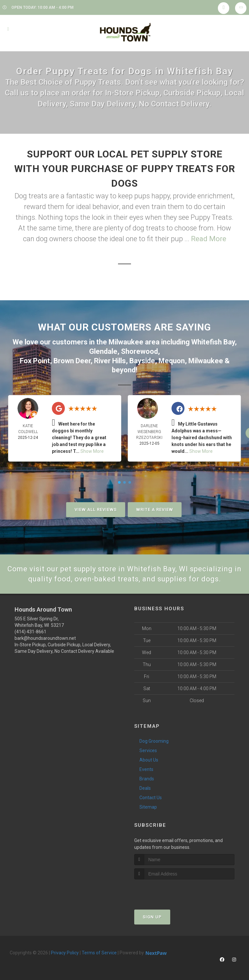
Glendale (103, 351)
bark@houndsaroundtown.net (45, 638)
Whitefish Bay (213, 342)
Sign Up (152, 917)
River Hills (110, 361)
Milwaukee (126, 342)
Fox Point (35, 361)
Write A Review (155, 509)
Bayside (142, 361)
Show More (92, 451)
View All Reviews (96, 509)
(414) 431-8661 (30, 632)
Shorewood (139, 351)
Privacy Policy (65, 953)
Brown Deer (72, 361)
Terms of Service (99, 953)
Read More (209, 239)
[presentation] (169, 892)
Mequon (172, 361)
